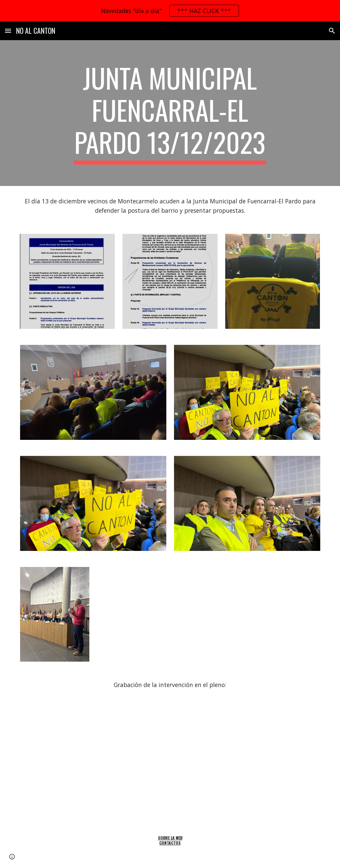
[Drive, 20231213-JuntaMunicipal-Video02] (170, 763)
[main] (170, 113)
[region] (170, 11)
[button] (8, 31)
